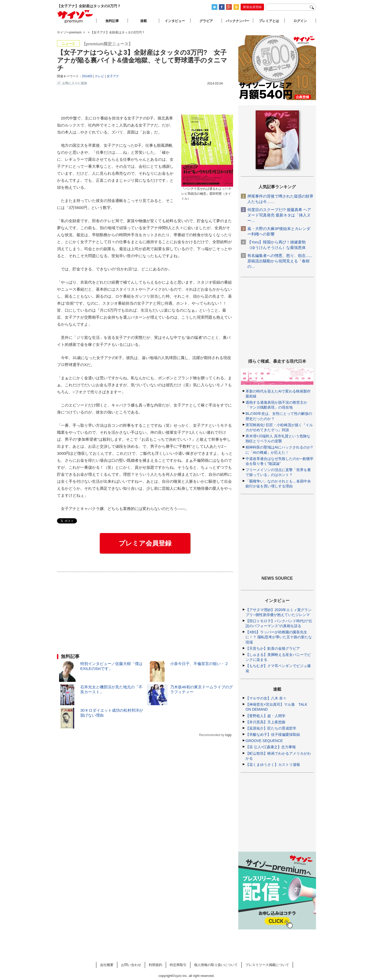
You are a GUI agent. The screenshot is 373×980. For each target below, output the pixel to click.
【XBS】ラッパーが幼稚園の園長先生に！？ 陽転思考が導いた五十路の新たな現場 (279, 637)
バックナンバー (237, 21)
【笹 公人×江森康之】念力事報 (271, 747)
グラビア (206, 21)
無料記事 (112, 21)
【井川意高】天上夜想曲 (266, 722)
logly (228, 735)
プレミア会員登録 (145, 543)
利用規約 (155, 965)
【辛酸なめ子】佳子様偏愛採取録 (273, 734)
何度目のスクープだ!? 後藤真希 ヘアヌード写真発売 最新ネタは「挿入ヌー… (279, 215)
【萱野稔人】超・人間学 (266, 716)
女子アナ (113, 76)
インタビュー (175, 21)
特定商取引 (178, 965)
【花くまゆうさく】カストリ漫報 (273, 765)
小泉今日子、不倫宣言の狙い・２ (199, 664)
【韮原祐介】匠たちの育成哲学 (271, 728)
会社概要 (107, 965)
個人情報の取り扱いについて (216, 965)
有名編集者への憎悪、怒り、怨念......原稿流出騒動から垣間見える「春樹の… (280, 261)
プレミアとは (269, 21)
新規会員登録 (252, 7)
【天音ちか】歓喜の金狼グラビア (273, 648)
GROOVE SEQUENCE (264, 741)
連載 (144, 21)
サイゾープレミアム (75, 16)
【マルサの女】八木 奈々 (266, 698)
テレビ (99, 76)
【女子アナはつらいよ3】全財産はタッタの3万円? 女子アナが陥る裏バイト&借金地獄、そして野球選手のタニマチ (142, 60)
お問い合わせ (131, 965)
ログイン (300, 21)
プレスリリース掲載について (267, 965)
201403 (87, 76)
